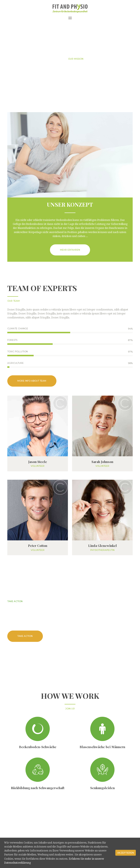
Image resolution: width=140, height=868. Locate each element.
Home (60, 59)
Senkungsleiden (102, 788)
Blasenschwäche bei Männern (102, 747)
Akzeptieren (126, 853)
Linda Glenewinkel (102, 546)
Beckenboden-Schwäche (38, 747)
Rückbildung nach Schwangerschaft (38, 788)
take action (25, 636)
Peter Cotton (38, 546)
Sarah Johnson (102, 462)
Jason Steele (38, 462)
